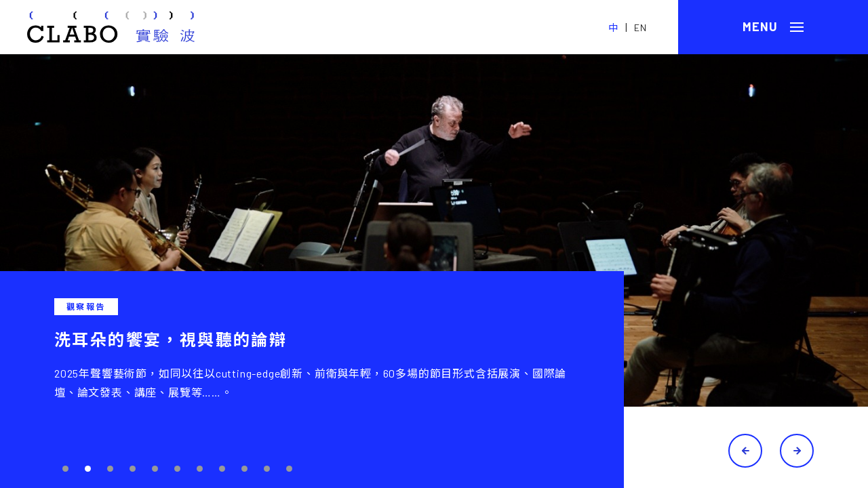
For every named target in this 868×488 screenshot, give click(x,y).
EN (640, 27)
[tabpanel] (434, 271)
